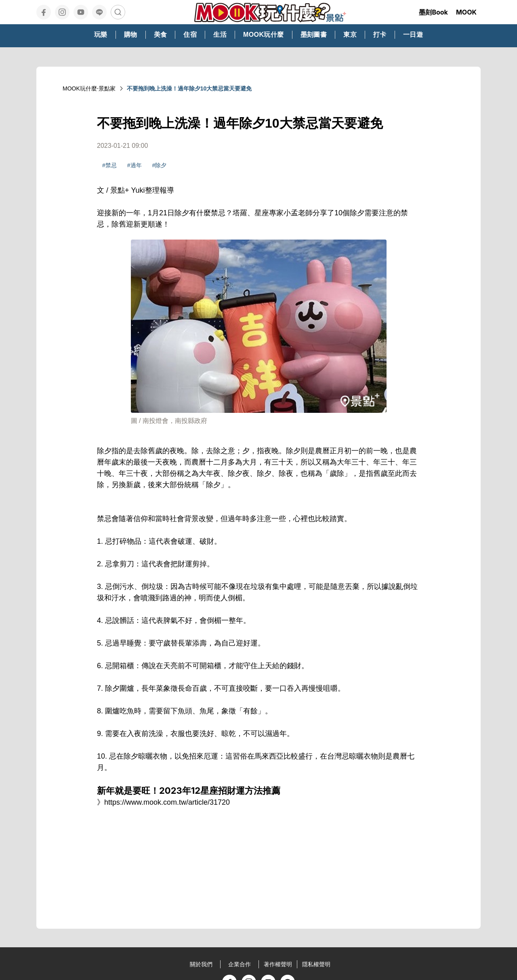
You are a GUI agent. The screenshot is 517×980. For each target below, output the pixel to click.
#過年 (135, 165)
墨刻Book (433, 12)
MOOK (466, 12)
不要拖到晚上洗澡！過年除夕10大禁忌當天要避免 (189, 88)
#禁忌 (109, 165)
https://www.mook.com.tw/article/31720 (167, 802)
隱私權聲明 (316, 964)
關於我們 (201, 964)
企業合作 (240, 964)
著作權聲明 (278, 964)
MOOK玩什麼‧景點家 (89, 88)
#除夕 (160, 165)
